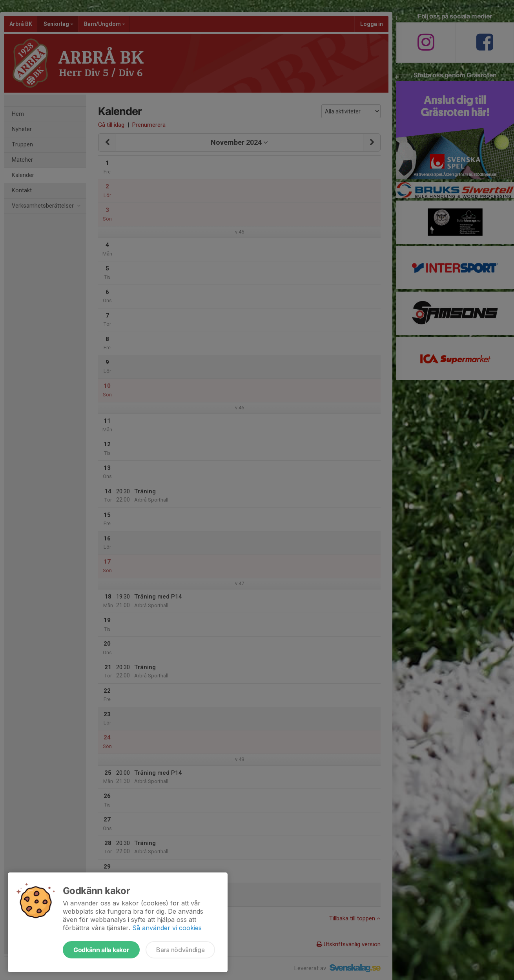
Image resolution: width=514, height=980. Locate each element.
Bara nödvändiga (180, 950)
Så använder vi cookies (167, 928)
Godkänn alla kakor (101, 950)
